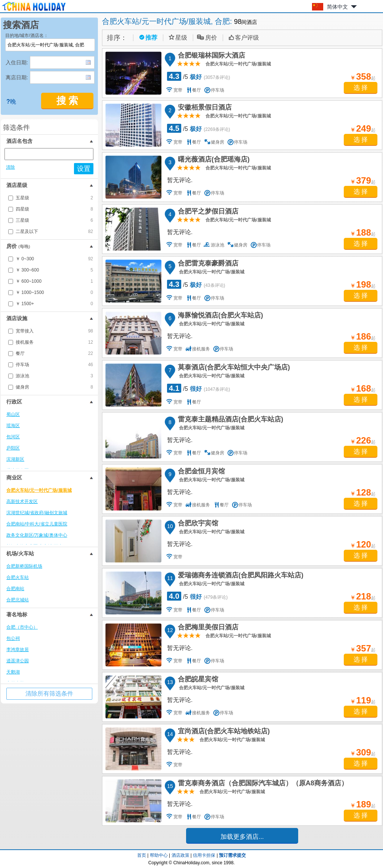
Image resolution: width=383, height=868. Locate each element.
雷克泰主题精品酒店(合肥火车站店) (229, 420)
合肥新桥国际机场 (24, 566)
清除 (10, 167)
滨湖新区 (15, 459)
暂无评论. (180, 180)
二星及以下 (54, 231)
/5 (199, 76)
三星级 (54, 220)
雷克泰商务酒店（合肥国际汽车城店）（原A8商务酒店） (262, 784)
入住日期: (17, 62)
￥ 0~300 (54, 259)
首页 (142, 855)
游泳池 (54, 376)
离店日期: (17, 77)
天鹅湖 (13, 672)
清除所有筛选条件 (49, 694)
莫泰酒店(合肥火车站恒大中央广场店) (233, 368)
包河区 (13, 437)
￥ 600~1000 (54, 281)
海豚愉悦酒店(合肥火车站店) (219, 316)
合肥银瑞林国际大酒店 (210, 56)
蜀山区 (13, 414)
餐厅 (54, 353)
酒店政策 (180, 855)
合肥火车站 (18, 577)
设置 (84, 169)
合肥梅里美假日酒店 (207, 628)
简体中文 (337, 7)
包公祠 (13, 638)
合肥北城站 (18, 600)
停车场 (54, 365)
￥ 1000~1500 (54, 292)
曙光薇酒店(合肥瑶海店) (213, 160)
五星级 (54, 198)
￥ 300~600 (54, 270)
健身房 (54, 387)
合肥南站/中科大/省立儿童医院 (37, 524)
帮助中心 (159, 855)
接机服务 (54, 342)
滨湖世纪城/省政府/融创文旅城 (37, 513)
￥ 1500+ (54, 304)
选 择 (361, 88)
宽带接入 (54, 331)
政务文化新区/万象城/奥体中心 (37, 535)
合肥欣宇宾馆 (197, 524)
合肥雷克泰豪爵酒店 (207, 264)
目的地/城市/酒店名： (27, 36)
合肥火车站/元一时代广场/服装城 (39, 490)
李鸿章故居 (18, 650)
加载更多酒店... (242, 837)
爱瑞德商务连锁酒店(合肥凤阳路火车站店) (240, 576)
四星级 (54, 209)
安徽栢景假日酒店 (204, 108)
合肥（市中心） (22, 627)
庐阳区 (13, 448)
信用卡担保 (204, 855)
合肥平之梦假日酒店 (207, 212)
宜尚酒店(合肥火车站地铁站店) (223, 732)
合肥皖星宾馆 (197, 680)
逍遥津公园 (18, 661)
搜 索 (67, 101)
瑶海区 (13, 426)
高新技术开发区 (22, 502)
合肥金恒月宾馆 (200, 472)
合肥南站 (15, 589)
